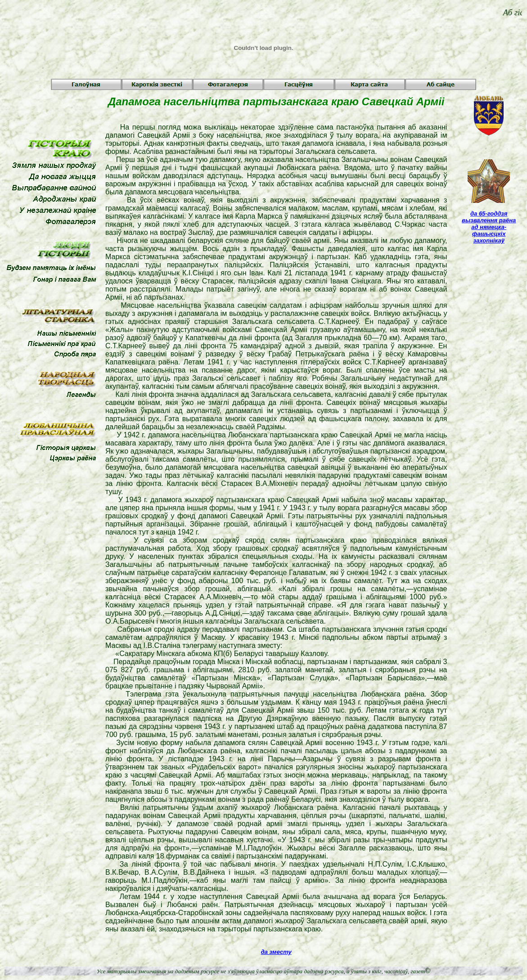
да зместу (276, 952)
